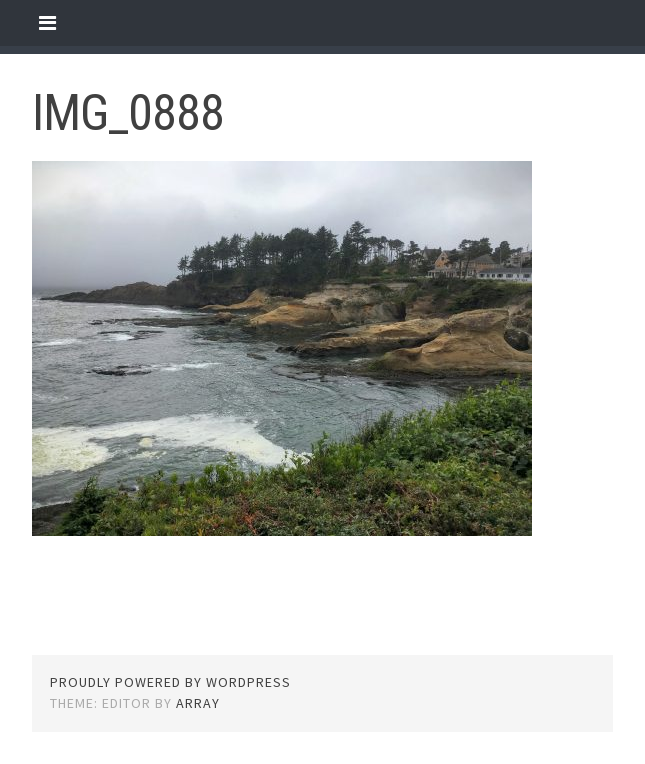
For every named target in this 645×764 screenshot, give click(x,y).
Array (198, 703)
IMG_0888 (128, 113)
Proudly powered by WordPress (170, 682)
